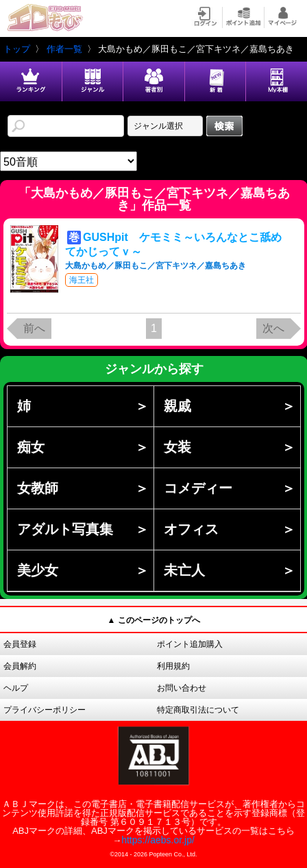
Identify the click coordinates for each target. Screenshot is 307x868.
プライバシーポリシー (45, 710)
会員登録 (20, 644)
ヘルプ (16, 688)
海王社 (82, 280)
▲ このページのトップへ (153, 620)
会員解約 (20, 666)
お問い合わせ (182, 688)
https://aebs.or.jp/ (158, 840)
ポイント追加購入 (190, 644)
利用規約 (173, 666)
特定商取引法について (198, 710)
